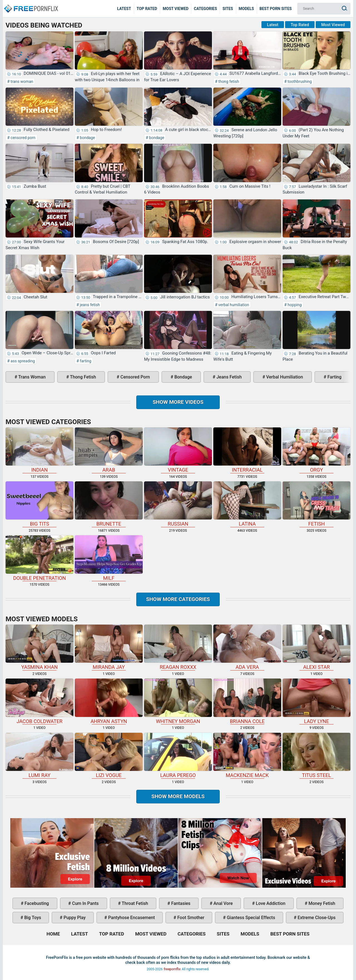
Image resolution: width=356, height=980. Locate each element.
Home (31, 4)
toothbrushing (299, 81)
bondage (87, 138)
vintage (178, 450)
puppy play (74, 918)
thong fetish (228, 81)
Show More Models (178, 796)
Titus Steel (317, 755)
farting (85, 361)
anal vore (223, 903)
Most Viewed (176, 9)
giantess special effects (250, 918)
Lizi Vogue (109, 755)
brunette (109, 504)
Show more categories (178, 599)
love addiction (270, 903)
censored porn (23, 138)
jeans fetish (89, 305)
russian (178, 504)
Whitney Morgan (178, 701)
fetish (317, 504)
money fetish (321, 903)
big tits (39, 504)
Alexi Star (317, 647)
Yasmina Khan (39, 647)
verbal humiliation (233, 305)
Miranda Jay (109, 647)
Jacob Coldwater (39, 701)
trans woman (22, 81)
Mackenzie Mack (247, 755)
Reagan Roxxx (178, 647)
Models (246, 9)
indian (39, 450)
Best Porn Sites (276, 9)
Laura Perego (178, 755)
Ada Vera (247, 647)
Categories (205, 9)
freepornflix (172, 969)
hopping (294, 305)
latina (247, 504)
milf (109, 558)
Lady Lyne (317, 701)
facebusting (36, 903)
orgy (317, 450)
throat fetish (134, 903)
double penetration (39, 558)
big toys (32, 918)
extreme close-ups (316, 918)
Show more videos (178, 402)
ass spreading (22, 361)
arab (109, 450)
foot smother (190, 918)
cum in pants (85, 903)
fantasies (180, 903)
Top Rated (147, 9)
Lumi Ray (39, 755)
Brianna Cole (247, 701)
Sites (228, 9)
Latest (124, 9)
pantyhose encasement (131, 918)
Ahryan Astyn (109, 701)
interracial (247, 450)
